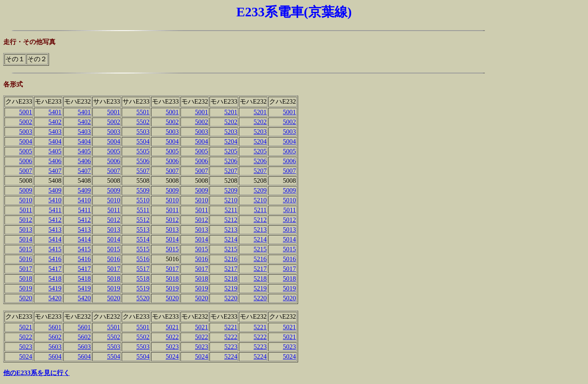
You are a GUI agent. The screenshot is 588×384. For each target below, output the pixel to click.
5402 (55, 122)
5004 (26, 141)
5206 (231, 161)
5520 (143, 298)
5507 (143, 171)
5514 (143, 239)
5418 (55, 279)
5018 (26, 279)
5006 (26, 161)
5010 (26, 200)
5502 (143, 122)
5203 (231, 132)
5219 (231, 288)
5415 (55, 249)
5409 (55, 190)
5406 (55, 161)
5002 (26, 122)
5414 (55, 239)
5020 (26, 298)
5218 (231, 279)
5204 (231, 141)
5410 (55, 200)
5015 (26, 249)
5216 (231, 259)
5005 (26, 151)
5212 (231, 220)
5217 (231, 269)
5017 (26, 269)
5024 (26, 356)
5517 (143, 269)
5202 (231, 122)
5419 (55, 288)
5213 (231, 230)
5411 (55, 210)
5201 (231, 112)
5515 (143, 249)
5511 (143, 210)
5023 (26, 347)
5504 (143, 141)
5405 (55, 151)
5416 (55, 259)
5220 (231, 298)
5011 (26, 210)
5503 (143, 132)
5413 (55, 230)
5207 (231, 171)
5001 (26, 112)
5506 (143, 161)
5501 (143, 112)
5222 (231, 337)
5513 (143, 230)
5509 (143, 190)
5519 (143, 288)
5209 (231, 190)
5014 (26, 239)
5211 (231, 210)
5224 (231, 356)
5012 (26, 220)
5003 (26, 132)
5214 (231, 239)
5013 (26, 230)
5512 (143, 220)
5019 (26, 288)
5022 (26, 337)
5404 (55, 141)
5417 (55, 269)
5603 (55, 347)
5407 (55, 171)
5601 (55, 327)
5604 (55, 356)
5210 (231, 200)
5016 (26, 259)
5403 (55, 132)
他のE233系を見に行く (37, 373)
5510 (143, 200)
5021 (26, 327)
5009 (26, 190)
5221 (231, 327)
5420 (55, 298)
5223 (231, 347)
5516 (143, 259)
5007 (26, 171)
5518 (143, 279)
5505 (143, 151)
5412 (55, 220)
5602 (55, 337)
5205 (231, 151)
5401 (55, 112)
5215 (231, 249)
